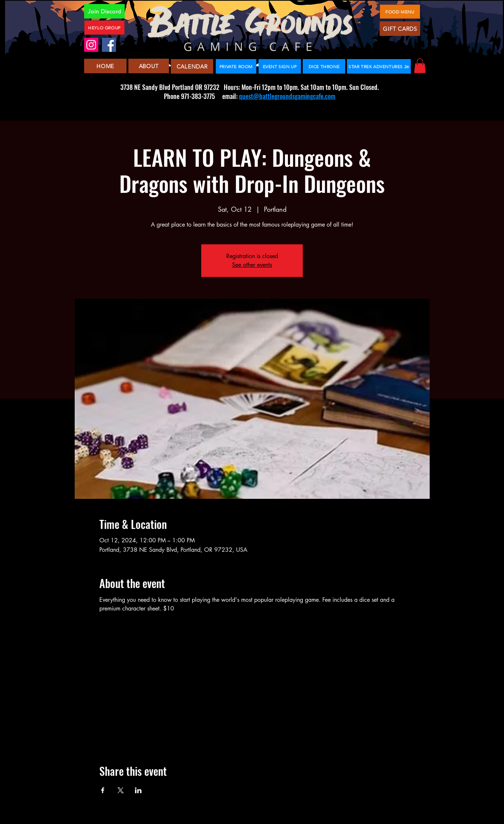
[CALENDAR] (192, 66)
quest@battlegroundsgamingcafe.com (287, 96)
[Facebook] (109, 45)
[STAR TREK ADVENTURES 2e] (379, 66)
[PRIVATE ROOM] (236, 66)
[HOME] (105, 66)
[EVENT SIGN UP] (280, 66)
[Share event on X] (121, 790)
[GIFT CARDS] (400, 29)
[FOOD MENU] (400, 12)
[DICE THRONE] (324, 66)
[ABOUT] (149, 66)
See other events (252, 265)
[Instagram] (91, 45)
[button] (420, 66)
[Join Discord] (104, 11)
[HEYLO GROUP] (104, 28)
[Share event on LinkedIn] (138, 790)
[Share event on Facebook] (103, 790)
